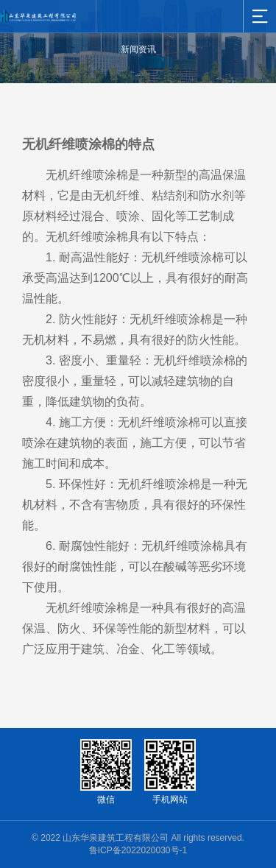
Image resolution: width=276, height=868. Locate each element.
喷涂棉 (110, 175)
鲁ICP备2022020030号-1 (138, 850)
